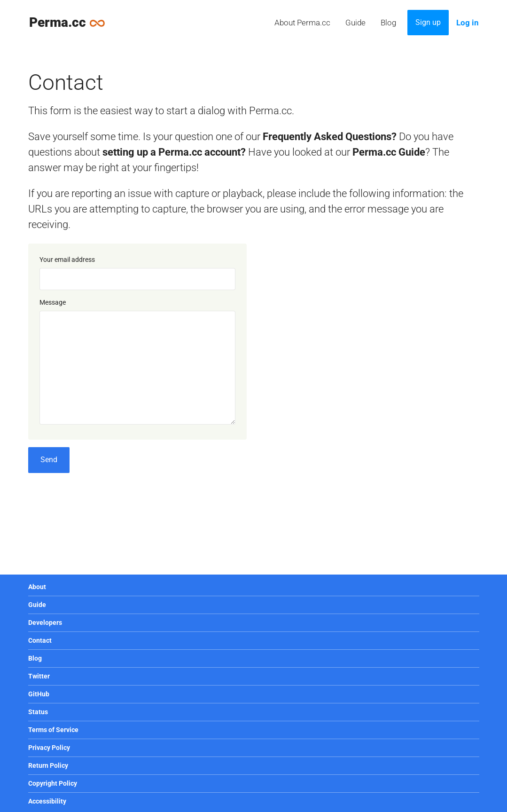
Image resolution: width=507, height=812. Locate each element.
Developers (45, 623)
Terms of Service (53, 730)
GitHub (39, 694)
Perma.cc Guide (389, 152)
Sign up (428, 22)
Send (49, 460)
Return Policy (48, 765)
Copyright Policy (53, 783)
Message (53, 302)
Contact (40, 640)
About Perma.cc (302, 23)
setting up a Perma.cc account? (174, 152)
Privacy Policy (49, 748)
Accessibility (47, 801)
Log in (468, 23)
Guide (355, 23)
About (37, 587)
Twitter (39, 676)
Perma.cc (71, 22)
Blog (388, 23)
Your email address (67, 260)
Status (38, 712)
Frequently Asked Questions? (330, 137)
